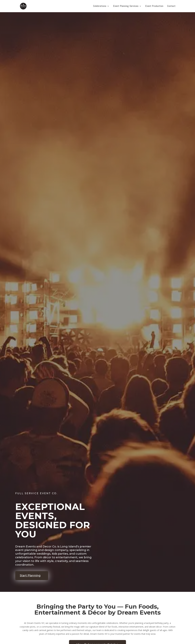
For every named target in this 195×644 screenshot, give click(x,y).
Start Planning (30, 576)
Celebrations (100, 6)
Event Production (154, 6)
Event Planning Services (126, 6)
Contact (171, 6)
